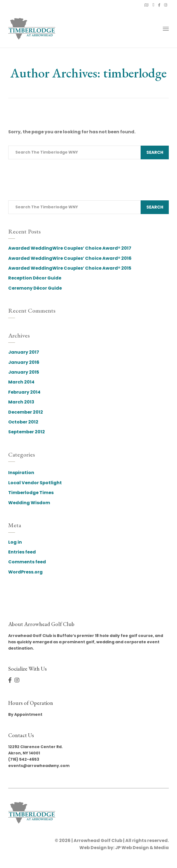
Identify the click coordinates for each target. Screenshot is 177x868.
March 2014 (21, 382)
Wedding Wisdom (29, 503)
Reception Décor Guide (35, 278)
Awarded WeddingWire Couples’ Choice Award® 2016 (70, 258)
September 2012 (27, 432)
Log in (15, 542)
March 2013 (21, 402)
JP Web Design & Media (142, 848)
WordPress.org (25, 572)
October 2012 (23, 422)
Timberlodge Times (31, 493)
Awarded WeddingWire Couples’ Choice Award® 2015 (70, 268)
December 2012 (26, 412)
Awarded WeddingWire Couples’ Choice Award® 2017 (70, 248)
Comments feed (27, 562)
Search (155, 152)
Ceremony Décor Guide (35, 288)
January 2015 (24, 372)
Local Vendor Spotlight (35, 483)
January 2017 (24, 352)
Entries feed (22, 552)
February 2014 (24, 392)
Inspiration (21, 473)
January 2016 (24, 362)
